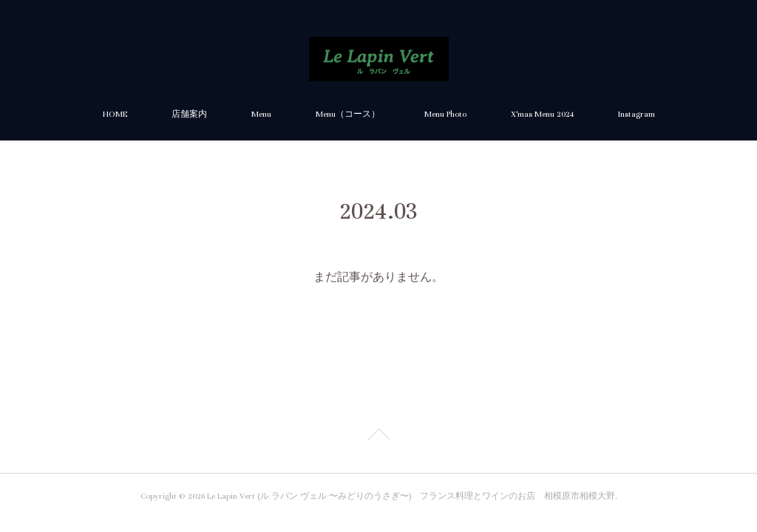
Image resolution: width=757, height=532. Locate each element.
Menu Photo (445, 114)
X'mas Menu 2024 (542, 114)
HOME (115, 114)
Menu (261, 114)
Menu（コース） (348, 114)
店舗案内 (189, 114)
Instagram (637, 114)
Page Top (378, 437)
